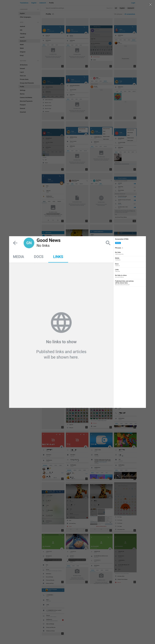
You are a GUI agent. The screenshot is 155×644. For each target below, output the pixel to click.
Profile (118, 243)
